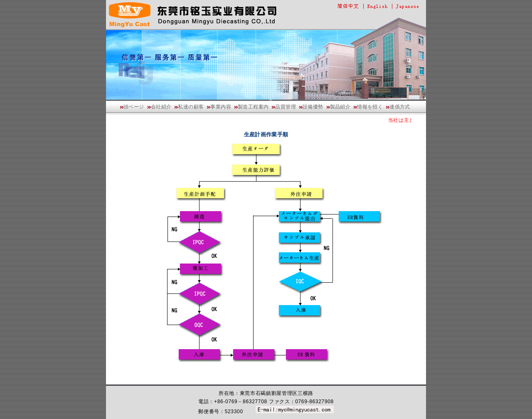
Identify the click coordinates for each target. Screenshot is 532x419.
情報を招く (370, 107)
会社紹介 (161, 107)
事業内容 (221, 107)
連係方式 (400, 107)
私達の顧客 (191, 107)
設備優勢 (313, 107)
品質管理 (286, 107)
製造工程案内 (253, 107)
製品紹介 (340, 107)
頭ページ (134, 107)
